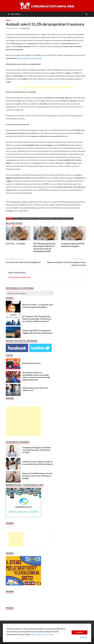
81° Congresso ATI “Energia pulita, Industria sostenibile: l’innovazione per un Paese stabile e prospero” (37, 319)
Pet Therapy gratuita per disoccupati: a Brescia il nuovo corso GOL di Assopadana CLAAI (45, 247)
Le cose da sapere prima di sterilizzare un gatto (73, 245)
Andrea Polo (26, 28)
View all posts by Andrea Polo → (20, 277)
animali (16, 219)
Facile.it (64, 219)
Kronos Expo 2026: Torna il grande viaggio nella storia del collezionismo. (38, 332)
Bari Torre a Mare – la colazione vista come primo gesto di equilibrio (38, 306)
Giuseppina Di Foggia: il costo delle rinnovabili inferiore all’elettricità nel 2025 (37, 450)
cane (57, 219)
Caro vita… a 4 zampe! (16, 244)
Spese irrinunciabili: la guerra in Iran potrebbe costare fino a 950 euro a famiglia (37, 476)
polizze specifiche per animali (29, 58)
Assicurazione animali (45, 219)
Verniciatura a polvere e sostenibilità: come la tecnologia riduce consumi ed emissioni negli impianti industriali (36, 376)
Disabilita (84, 637)
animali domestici (28, 219)
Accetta (80, 632)
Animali (8, 20)
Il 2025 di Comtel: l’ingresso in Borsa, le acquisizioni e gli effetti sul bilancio (38, 463)
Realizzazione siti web (31, 363)
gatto (70, 219)
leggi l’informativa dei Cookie (42, 634)
